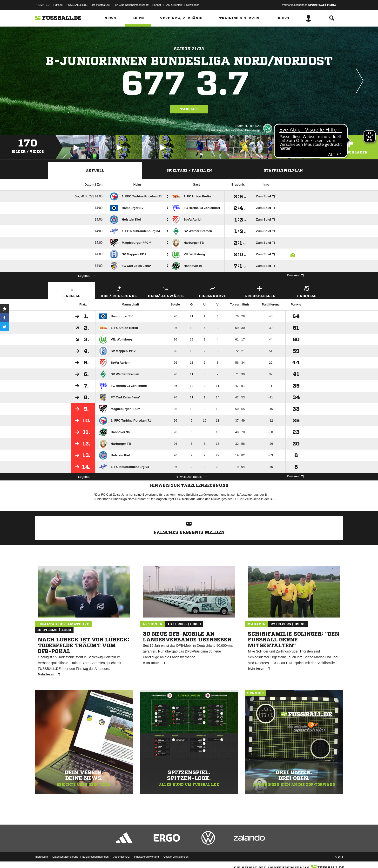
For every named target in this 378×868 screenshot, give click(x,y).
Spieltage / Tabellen (189, 170)
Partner (157, 5)
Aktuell (95, 170)
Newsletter (193, 5)
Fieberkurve (213, 291)
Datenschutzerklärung (65, 857)
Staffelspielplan (283, 170)
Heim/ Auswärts (166, 291)
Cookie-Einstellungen (176, 857)
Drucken (295, 275)
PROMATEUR (43, 5)
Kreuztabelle (260, 291)
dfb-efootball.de (101, 5)
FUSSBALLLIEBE (77, 5)
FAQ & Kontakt (174, 5)
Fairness (307, 291)
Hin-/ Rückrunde (119, 291)
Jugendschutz (121, 857)
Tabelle (189, 109)
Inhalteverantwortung (146, 857)
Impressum (41, 857)
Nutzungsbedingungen (95, 857)
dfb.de (59, 5)
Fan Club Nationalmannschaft (131, 5)
